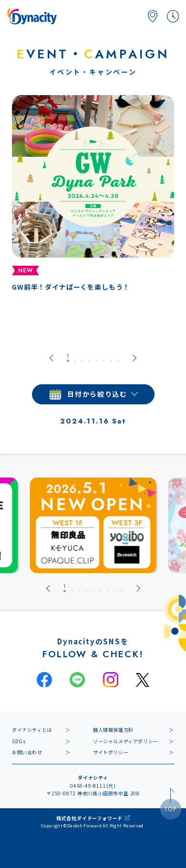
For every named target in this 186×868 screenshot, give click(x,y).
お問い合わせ (27, 752)
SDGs (19, 741)
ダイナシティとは (32, 730)
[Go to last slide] (52, 358)
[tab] (68, 358)
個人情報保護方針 (113, 730)
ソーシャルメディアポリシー (126, 741)
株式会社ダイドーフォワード (89, 818)
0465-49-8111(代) (93, 786)
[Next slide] (134, 358)
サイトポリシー (111, 752)
